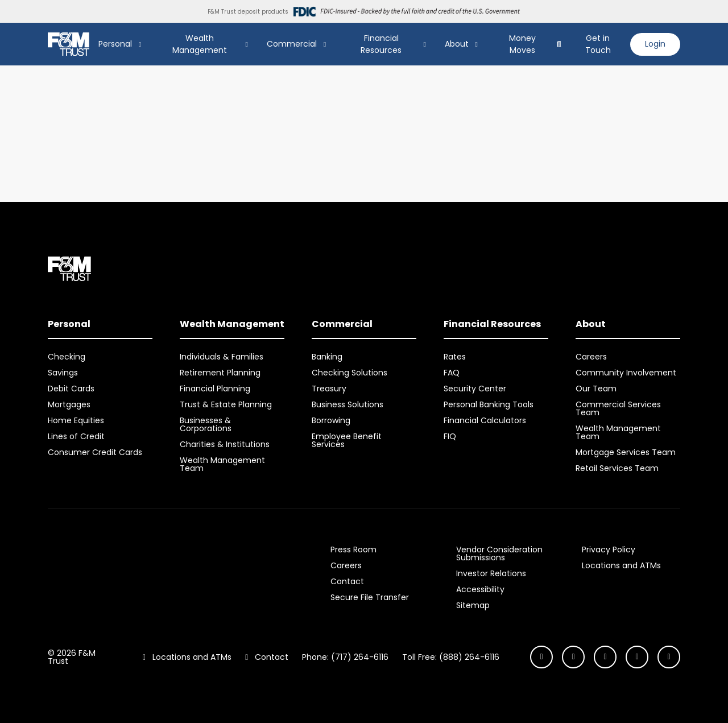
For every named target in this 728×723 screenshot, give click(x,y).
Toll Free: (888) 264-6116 (451, 657)
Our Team (596, 389)
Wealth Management (200, 44)
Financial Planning (215, 389)
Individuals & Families (222, 357)
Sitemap (473, 605)
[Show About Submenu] (477, 44)
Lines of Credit (76, 436)
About (457, 44)
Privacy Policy (609, 550)
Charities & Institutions (225, 444)
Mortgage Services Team (626, 452)
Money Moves (522, 44)
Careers (591, 357)
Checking (67, 357)
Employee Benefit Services (347, 440)
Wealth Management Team (222, 464)
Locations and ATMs (621, 565)
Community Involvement (626, 373)
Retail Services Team (617, 468)
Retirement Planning (220, 373)
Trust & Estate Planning (226, 404)
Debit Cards (71, 389)
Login (655, 44)
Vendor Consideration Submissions (499, 553)
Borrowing (331, 420)
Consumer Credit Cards (95, 452)
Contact (347, 581)
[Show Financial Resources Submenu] (425, 44)
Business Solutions (348, 404)
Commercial (292, 44)
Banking (327, 357)
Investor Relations (491, 573)
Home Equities (76, 420)
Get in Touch (598, 44)
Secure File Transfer (370, 597)
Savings (63, 373)
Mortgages (69, 404)
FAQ (452, 373)
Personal (115, 44)
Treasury (329, 389)
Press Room (353, 550)
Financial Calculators (485, 420)
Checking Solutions (349, 373)
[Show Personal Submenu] (140, 44)
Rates (455, 357)
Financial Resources (381, 44)
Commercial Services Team (618, 408)
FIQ (450, 436)
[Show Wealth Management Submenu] (247, 44)
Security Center (475, 389)
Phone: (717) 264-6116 (345, 657)
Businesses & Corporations (206, 424)
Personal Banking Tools (489, 404)
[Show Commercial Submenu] (325, 44)
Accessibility (480, 589)
